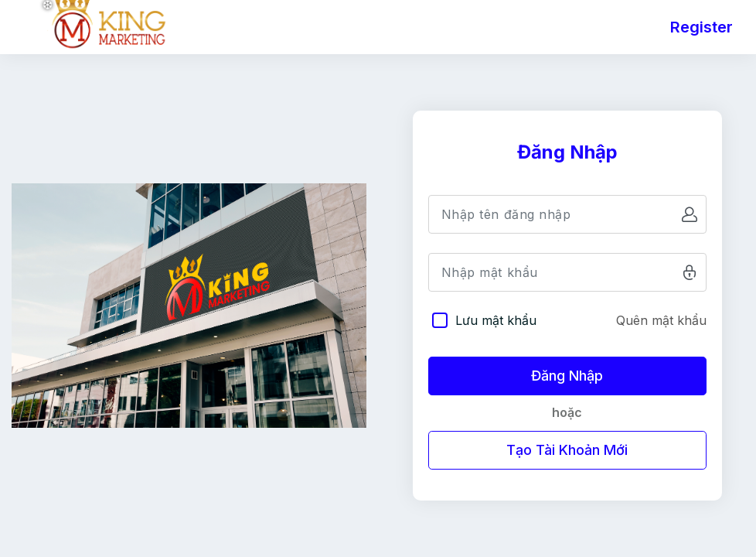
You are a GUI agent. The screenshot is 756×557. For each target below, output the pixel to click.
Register (702, 27)
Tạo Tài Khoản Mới (567, 450)
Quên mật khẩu (661, 320)
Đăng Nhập (567, 376)
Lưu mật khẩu (496, 320)
